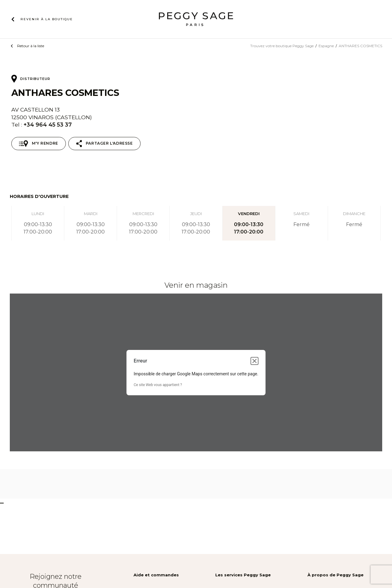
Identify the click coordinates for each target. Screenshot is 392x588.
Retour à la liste (31, 46)
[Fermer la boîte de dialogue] (254, 361)
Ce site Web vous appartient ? (158, 385)
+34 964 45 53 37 (48, 125)
